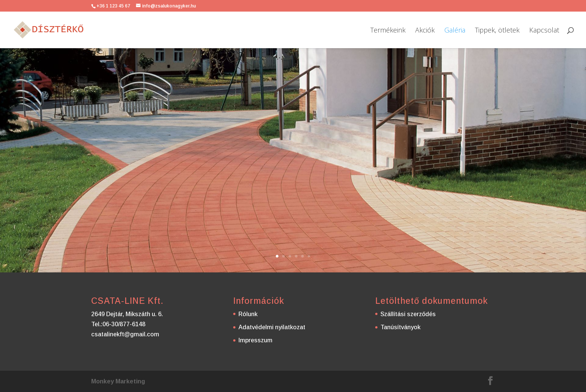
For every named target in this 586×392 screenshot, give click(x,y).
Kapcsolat (544, 31)
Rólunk (248, 314)
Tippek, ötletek (497, 31)
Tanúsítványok (400, 327)
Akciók (425, 31)
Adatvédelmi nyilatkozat (272, 327)
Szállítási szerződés (408, 314)
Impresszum (255, 340)
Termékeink (388, 31)
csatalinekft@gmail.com (125, 334)
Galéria (455, 31)
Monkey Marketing (118, 381)
